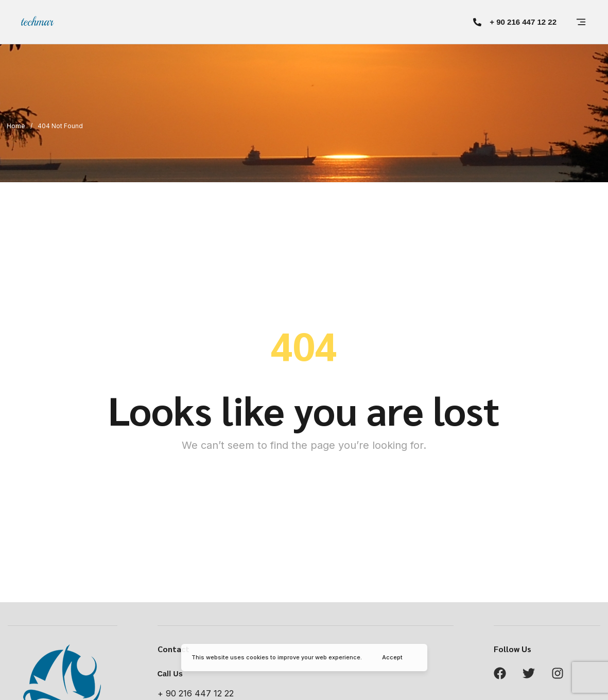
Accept (392, 657)
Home (16, 126)
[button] (515, 22)
